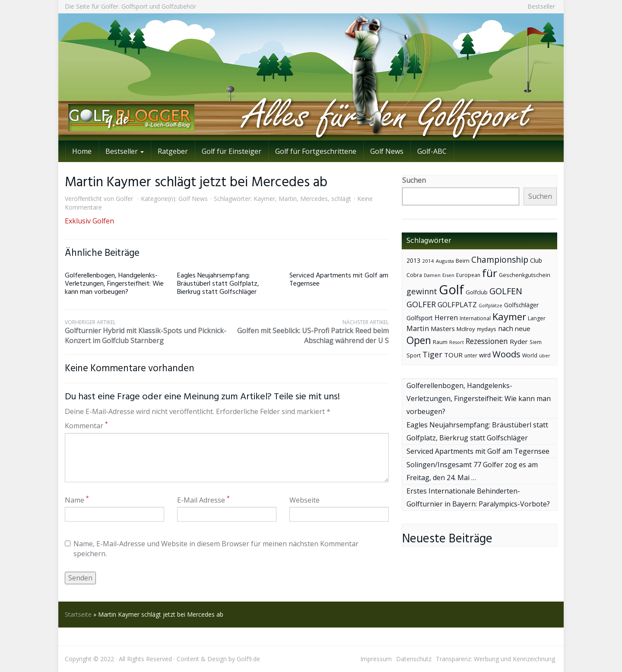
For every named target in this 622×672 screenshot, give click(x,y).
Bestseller (541, 6)
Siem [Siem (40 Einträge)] (536, 342)
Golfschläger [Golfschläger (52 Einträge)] (521, 305)
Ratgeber (173, 151)
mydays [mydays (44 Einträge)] (487, 329)
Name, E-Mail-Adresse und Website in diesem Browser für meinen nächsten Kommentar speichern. (212, 549)
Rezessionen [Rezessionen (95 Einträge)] (487, 341)
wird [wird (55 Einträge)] (485, 355)
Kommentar (86, 426)
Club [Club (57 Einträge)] (536, 260)
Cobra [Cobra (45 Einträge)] (414, 275)
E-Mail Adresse (203, 500)
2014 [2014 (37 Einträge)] (428, 261)
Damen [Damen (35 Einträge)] (432, 275)
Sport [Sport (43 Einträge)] (414, 355)
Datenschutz (414, 659)
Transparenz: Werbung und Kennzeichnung (495, 659)
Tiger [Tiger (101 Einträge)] (432, 354)
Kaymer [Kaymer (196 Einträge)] (509, 317)
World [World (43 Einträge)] (530, 355)
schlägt (341, 199)
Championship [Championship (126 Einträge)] (500, 260)
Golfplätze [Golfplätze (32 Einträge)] (490, 306)
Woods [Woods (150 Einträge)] (506, 354)
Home (82, 151)
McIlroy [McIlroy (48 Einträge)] (466, 329)
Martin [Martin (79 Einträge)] (418, 328)
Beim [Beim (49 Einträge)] (463, 261)
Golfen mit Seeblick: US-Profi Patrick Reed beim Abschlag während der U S (308, 332)
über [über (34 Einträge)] (545, 355)
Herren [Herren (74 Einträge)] (446, 318)
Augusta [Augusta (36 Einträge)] (445, 261)
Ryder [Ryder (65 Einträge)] (519, 341)
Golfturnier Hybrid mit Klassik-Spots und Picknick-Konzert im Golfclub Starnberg (146, 332)
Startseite (78, 614)
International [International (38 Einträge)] (475, 318)
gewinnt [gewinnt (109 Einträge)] (422, 291)
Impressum (376, 659)
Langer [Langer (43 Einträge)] (537, 318)
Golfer (124, 199)
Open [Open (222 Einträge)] (419, 340)
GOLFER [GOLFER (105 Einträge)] (421, 304)
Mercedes (314, 199)
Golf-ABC (432, 151)
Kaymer (264, 199)
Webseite (305, 500)
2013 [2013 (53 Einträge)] (413, 260)
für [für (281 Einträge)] (490, 273)
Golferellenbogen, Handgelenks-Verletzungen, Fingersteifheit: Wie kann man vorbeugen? (114, 284)
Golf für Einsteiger (232, 151)
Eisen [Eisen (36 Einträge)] (448, 275)
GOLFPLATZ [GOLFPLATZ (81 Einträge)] (457, 304)
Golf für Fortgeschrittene (316, 151)
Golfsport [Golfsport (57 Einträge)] (420, 318)
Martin (288, 199)
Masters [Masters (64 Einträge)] (443, 328)
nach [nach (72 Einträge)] (506, 328)
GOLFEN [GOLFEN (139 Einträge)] (506, 291)
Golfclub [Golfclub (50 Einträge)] (477, 292)
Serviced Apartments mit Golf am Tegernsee (339, 280)
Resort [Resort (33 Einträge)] (457, 342)
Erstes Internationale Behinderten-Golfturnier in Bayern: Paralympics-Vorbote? (478, 497)
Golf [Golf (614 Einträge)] (451, 290)
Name (77, 500)
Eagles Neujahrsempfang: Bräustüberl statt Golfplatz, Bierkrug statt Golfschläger (218, 284)
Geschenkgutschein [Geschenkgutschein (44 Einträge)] (525, 275)
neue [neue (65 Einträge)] (523, 328)
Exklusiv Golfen (89, 221)
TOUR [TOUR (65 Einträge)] (453, 355)
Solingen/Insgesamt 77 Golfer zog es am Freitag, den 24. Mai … (472, 471)
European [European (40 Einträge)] (468, 275)
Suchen (414, 180)
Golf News (387, 151)
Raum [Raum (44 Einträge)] (440, 342)
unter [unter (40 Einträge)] (471, 355)
